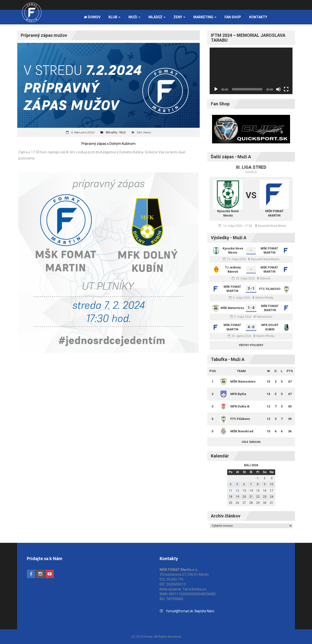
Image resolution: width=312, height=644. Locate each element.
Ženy (179, 17)
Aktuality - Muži (116, 132)
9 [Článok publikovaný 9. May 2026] (265, 484)
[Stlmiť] (278, 89)
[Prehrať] (216, 89)
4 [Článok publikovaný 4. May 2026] (230, 484)
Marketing (205, 17)
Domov (92, 17)
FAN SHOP (233, 17)
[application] (251, 71)
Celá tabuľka (251, 442)
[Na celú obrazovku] (286, 89)
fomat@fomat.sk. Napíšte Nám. (191, 611)
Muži (134, 17)
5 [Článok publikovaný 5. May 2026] (237, 484)
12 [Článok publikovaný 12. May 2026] (237, 491)
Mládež (157, 17)
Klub (114, 17)
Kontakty (258, 17)
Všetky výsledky (251, 345)
